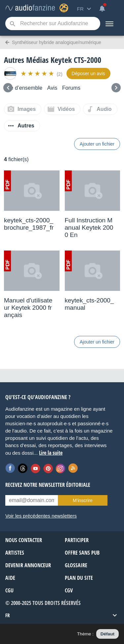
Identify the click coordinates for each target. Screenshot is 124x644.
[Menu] (109, 23)
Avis (52, 88)
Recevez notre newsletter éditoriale (48, 485)
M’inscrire (83, 500)
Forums (71, 88)
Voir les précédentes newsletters (41, 516)
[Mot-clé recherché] (53, 23)
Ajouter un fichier (97, 144)
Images (27, 109)
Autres (26, 126)
